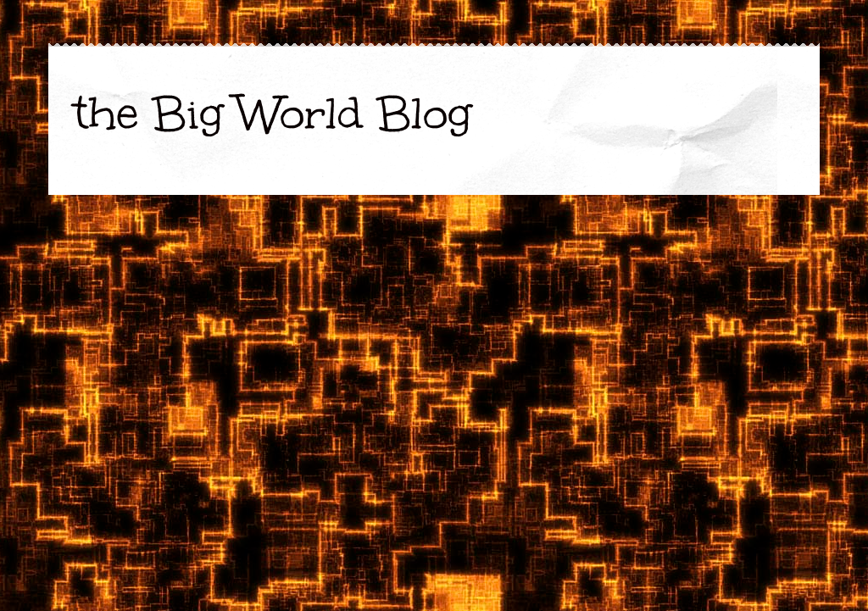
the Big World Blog (273, 113)
